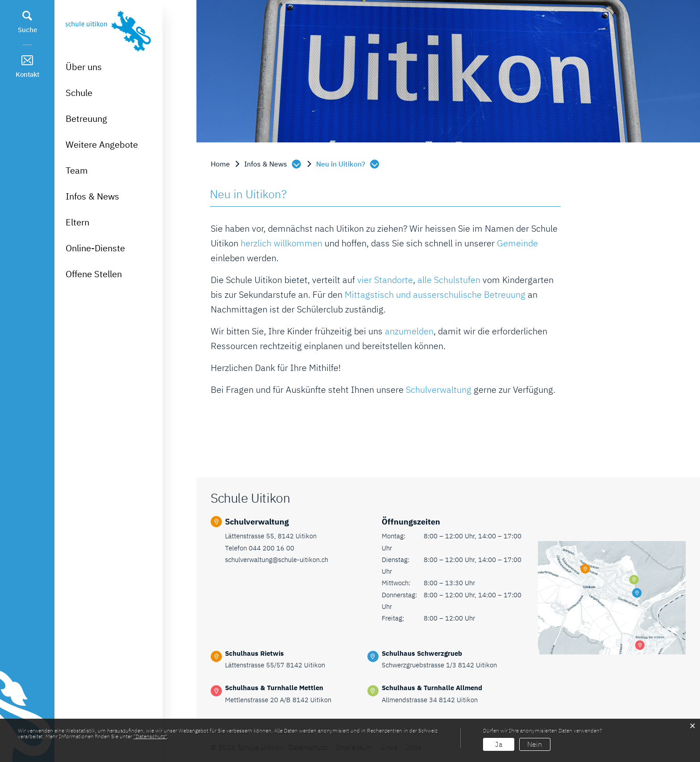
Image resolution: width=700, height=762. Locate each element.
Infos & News (92, 196)
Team (77, 170)
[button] (273, 164)
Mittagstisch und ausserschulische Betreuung (435, 294)
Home (220, 164)
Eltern (77, 222)
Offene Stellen (94, 274)
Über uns (84, 67)
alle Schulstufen (449, 280)
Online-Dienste (95, 248)
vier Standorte (385, 280)
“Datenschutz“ (150, 736)
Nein (535, 744)
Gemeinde (517, 243)
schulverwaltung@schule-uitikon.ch (277, 560)
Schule (79, 93)
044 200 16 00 (271, 548)
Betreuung (86, 119)
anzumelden (409, 331)
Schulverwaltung (439, 389)
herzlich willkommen (281, 243)
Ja (499, 744)
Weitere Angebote (102, 144)
